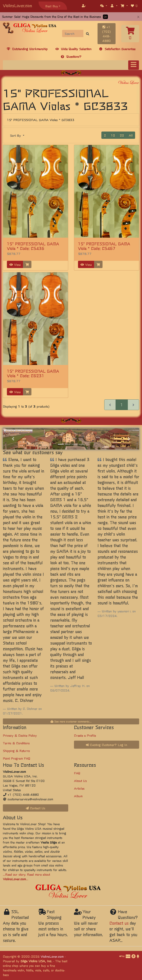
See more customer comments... (71, 721)
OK (105, 17)
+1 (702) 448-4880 (106, 34)
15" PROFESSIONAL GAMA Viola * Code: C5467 (104, 246)
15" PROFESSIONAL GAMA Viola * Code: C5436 (33, 246)
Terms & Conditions (16, 743)
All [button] (131, 135)
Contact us (119, 923)
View (15, 264)
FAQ (77, 773)
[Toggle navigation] (134, 65)
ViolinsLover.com (17, 5)
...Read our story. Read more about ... (26, 877)
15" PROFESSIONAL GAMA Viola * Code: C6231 (33, 373)
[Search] (73, 33)
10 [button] (113, 135)
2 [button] (105, 135)
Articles (79, 788)
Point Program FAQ (17, 758)
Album (78, 796)
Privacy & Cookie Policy (20, 735)
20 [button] (122, 135)
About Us (80, 781)
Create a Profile (85, 735)
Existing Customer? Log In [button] (106, 745)
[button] (104, 6)
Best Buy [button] (52, 6)
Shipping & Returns (16, 751)
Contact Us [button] (35, 808)
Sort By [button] (16, 135)
